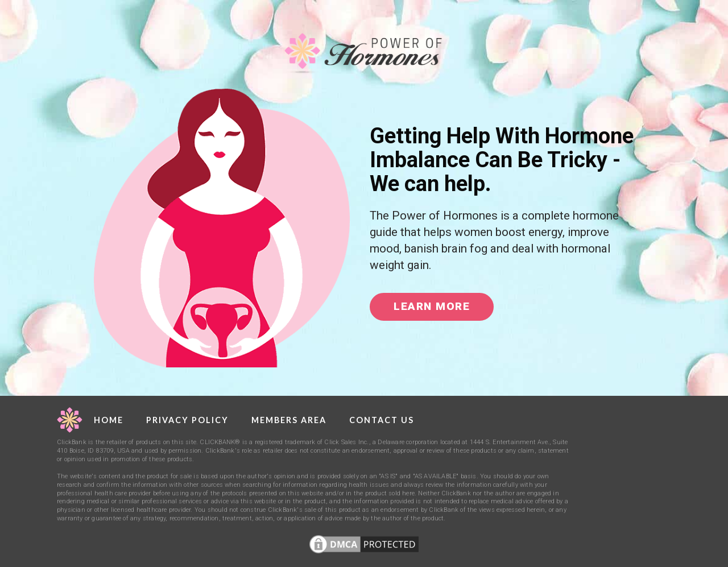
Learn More (432, 306)
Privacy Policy (187, 420)
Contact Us (382, 420)
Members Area (289, 420)
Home (109, 420)
